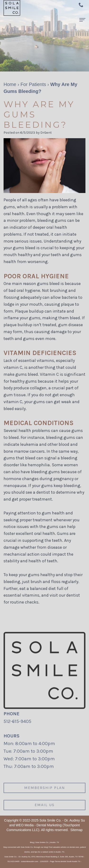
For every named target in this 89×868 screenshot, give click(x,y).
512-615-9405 (17, 721)
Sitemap (76, 830)
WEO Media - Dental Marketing (39, 825)
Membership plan (45, 792)
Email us (45, 809)
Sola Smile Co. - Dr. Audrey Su (62, 820)
